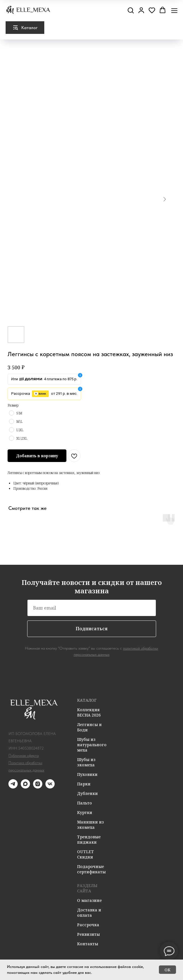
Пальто (84, 803)
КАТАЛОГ (87, 700)
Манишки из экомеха (90, 825)
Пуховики (87, 774)
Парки (84, 784)
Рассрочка (88, 925)
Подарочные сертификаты (91, 869)
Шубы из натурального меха (92, 745)
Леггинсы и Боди (89, 727)
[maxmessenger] (25, 787)
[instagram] (38, 787)
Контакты (88, 944)
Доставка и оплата (89, 913)
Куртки (85, 812)
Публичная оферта (24, 755)
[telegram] (13, 787)
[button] (131, 10)
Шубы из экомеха (86, 762)
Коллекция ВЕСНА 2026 (89, 712)
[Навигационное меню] (174, 11)
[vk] (50, 787)
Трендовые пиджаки (89, 839)
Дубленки (87, 793)
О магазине (89, 900)
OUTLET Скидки (85, 854)
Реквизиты (88, 934)
